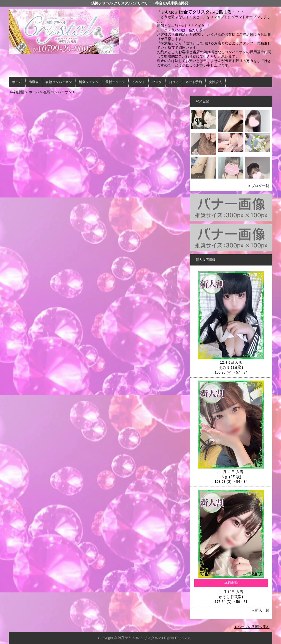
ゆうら (224, 597)
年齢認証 (17, 92)
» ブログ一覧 (259, 186)
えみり (224, 368)
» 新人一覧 (261, 610)
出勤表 (34, 82)
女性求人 (215, 82)
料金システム (89, 82)
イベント (139, 82)
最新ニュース (115, 82)
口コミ (174, 82)
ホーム (17, 82)
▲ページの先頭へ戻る (252, 627)
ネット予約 (194, 82)
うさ (224, 477)
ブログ (157, 82)
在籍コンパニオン (59, 82)
